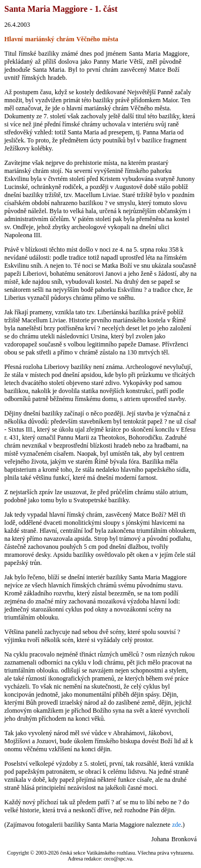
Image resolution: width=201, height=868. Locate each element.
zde (177, 825)
